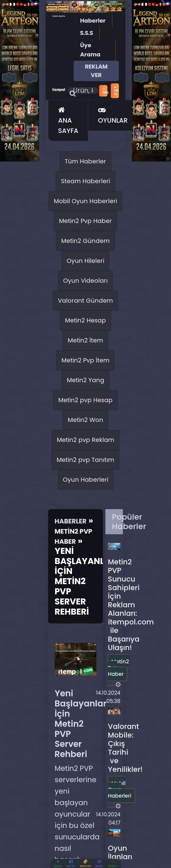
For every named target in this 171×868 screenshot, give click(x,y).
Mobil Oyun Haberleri (85, 237)
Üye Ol (116, 105)
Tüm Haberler (85, 179)
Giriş (116, 90)
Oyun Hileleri (85, 333)
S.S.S (87, 33)
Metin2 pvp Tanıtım (85, 634)
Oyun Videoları (85, 359)
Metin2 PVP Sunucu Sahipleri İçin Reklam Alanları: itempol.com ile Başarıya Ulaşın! (131, 795)
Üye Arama (90, 50)
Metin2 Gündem (85, 307)
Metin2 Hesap (85, 423)
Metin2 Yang (85, 500)
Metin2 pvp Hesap (85, 532)
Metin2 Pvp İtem (85, 474)
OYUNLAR (113, 130)
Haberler (93, 20)
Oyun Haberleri (85, 666)
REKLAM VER (96, 70)
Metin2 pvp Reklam (85, 596)
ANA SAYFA (68, 136)
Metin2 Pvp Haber (85, 275)
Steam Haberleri (85, 205)
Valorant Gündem (85, 391)
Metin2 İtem (85, 448)
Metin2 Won (85, 564)
